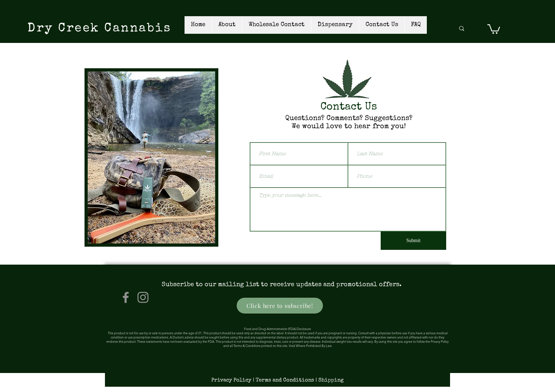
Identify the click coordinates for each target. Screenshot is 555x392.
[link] (494, 29)
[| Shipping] (330, 380)
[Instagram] (143, 297)
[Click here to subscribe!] (280, 306)
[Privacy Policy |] (233, 380)
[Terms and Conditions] (286, 380)
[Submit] (413, 241)
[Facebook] (126, 297)
